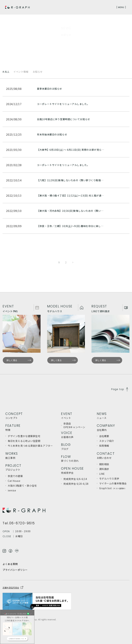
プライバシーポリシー (15, 570)
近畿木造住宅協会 (11, 588)
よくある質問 (10, 564)
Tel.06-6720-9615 (19, 523)
